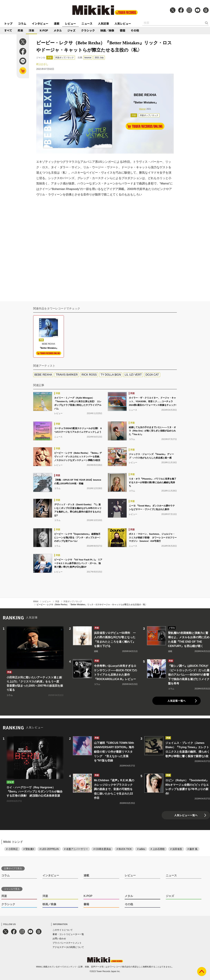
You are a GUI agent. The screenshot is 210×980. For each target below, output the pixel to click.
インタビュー (40, 23)
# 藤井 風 (193, 849)
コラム (22, 23)
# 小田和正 (12, 849)
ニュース (87, 23)
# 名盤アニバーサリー (76, 849)
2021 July (99, 58)
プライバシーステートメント (67, 943)
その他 (135, 30)
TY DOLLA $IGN (111, 375)
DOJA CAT (152, 375)
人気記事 (103, 23)
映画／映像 (107, 30)
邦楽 (20, 30)
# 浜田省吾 (176, 849)
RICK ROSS (89, 375)
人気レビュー (123, 23)
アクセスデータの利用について (68, 947)
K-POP (44, 30)
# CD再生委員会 (102, 849)
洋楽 (31, 30)
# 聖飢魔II (29, 849)
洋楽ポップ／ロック (64, 58)
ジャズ (71, 30)
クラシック (88, 30)
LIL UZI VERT (133, 375)
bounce (88, 58)
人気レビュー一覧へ (186, 815)
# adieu (141, 849)
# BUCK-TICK (124, 849)
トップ (8, 23)
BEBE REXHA (43, 375)
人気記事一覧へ (177, 701)
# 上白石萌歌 (158, 849)
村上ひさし (42, 64)
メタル (58, 30)
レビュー (70, 23)
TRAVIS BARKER (67, 375)
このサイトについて (63, 930)
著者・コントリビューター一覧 (68, 934)
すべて (8, 30)
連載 (57, 23)
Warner (143, 109)
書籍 (122, 30)
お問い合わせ (59, 939)
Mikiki (36, 601)
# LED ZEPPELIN (49, 849)
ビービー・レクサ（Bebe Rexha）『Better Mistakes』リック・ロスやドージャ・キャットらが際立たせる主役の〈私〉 (92, 605)
